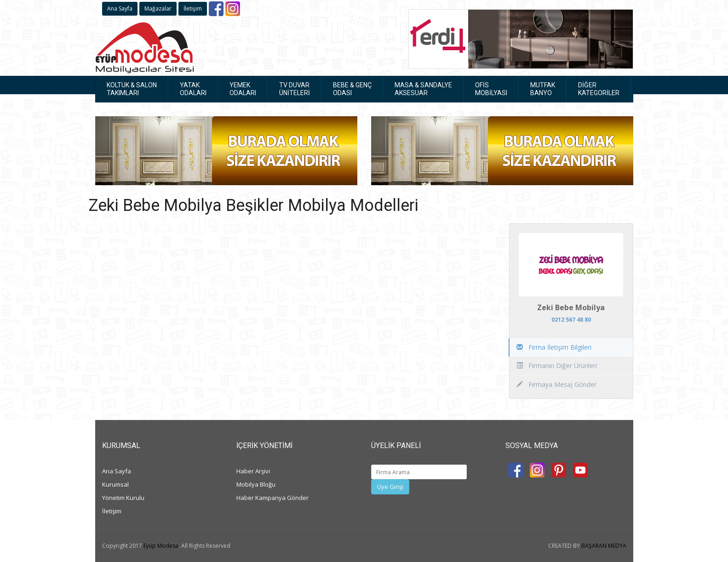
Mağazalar (158, 9)
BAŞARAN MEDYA (604, 546)
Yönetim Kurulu (123, 498)
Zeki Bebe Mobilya (571, 307)
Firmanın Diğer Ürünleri (557, 366)
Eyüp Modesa (161, 546)
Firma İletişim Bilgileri (554, 347)
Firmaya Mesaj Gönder (556, 384)
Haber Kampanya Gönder (272, 498)
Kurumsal (115, 484)
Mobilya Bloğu (256, 484)
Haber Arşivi (253, 471)
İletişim (193, 9)
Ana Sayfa (120, 9)
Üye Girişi (390, 487)
